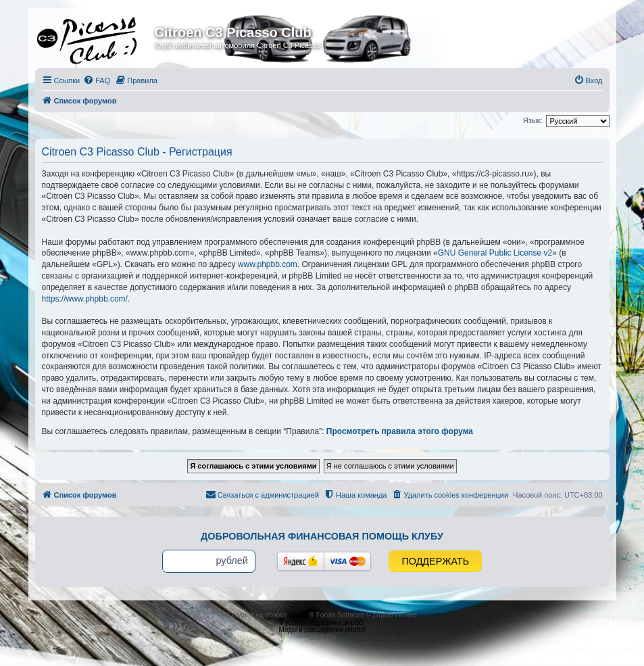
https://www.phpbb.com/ (85, 299)
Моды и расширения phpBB (322, 630)
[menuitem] (97, 80)
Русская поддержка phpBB (322, 622)
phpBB (299, 615)
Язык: (533, 120)
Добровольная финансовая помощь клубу (322, 536)
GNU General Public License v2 (495, 253)
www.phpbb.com (268, 264)
